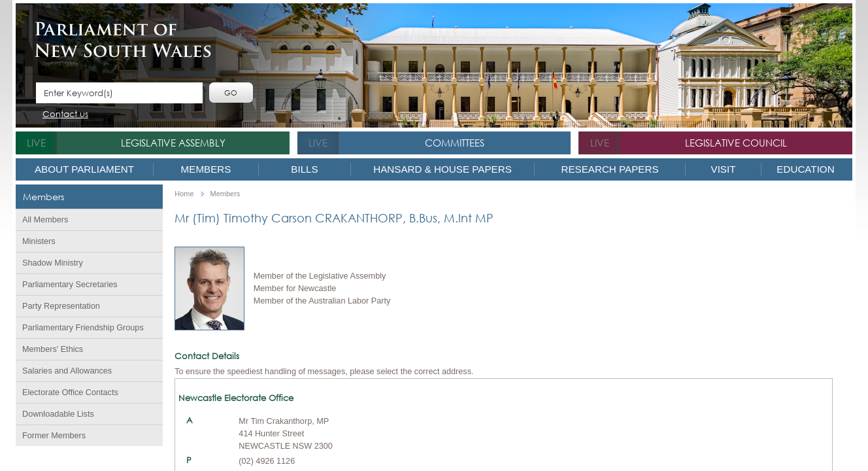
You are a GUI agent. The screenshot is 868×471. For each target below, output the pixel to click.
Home (184, 194)
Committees (455, 143)
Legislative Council (736, 143)
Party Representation (61, 306)
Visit (724, 169)
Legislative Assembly (173, 143)
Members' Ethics (53, 349)
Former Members (54, 436)
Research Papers (609, 169)
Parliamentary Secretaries (70, 285)
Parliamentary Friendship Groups (83, 328)
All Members (45, 220)
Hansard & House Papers (442, 169)
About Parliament (84, 169)
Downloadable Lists (58, 414)
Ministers (39, 241)
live (36, 143)
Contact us (65, 115)
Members (206, 169)
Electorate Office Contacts (70, 392)
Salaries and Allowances (67, 371)
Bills (304, 169)
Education (805, 169)
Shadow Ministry (53, 263)
